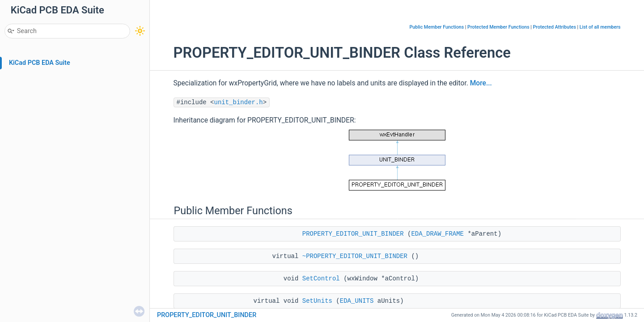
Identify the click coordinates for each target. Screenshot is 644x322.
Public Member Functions (437, 27)
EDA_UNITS (357, 301)
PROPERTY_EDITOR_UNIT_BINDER (353, 234)
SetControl (321, 279)
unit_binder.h (239, 102)
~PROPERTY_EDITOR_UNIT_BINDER (355, 256)
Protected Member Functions (498, 27)
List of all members (600, 27)
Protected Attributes (555, 27)
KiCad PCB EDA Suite (40, 63)
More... (481, 83)
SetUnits (317, 301)
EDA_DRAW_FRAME (437, 234)
